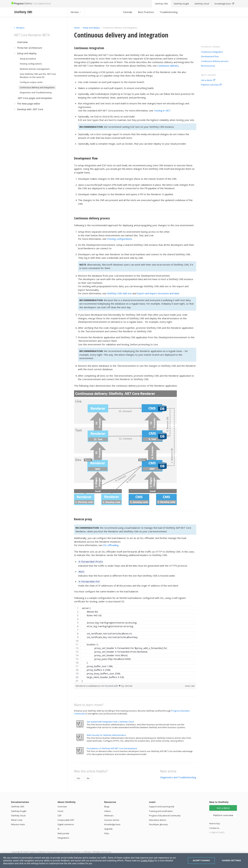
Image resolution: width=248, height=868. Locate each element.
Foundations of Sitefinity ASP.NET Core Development (112, 747)
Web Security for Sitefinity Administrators (106, 734)
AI (58, 827)
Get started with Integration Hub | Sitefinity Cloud (110, 720)
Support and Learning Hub (162, 805)
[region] (135, 643)
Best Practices (146, 12)
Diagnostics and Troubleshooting (178, 776)
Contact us (214, 827)
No (88, 777)
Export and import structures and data (158, 293)
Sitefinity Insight (19, 810)
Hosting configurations (119, 239)
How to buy (215, 822)
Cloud (60, 810)
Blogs (107, 805)
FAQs (107, 832)
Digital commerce (66, 823)
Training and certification (161, 810)
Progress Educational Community (165, 814)
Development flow (210, 57)
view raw (190, 684)
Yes (78, 777)
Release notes (18, 823)
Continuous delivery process (215, 61)
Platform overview (211, 85)
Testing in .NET (162, 110)
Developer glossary (158, 823)
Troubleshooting (169, 12)
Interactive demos (158, 819)
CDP (60, 814)
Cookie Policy (147, 861)
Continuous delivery (168, 66)
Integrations (63, 836)
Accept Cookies (201, 860)
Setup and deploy (91, 28)
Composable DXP (66, 819)
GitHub (129, 684)
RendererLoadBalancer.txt (90, 684)
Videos (108, 810)
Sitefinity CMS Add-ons (119, 293)
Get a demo (208, 80)
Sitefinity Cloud (18, 814)
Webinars (109, 814)
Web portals (63, 832)
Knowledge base (112, 823)
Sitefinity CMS (18, 805)
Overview (62, 805)
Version (76, 12)
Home (77, 28)
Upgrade (108, 827)
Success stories (112, 819)
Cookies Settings (231, 860)
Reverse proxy (208, 66)
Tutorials (127, 12)
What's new (17, 819)
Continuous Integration (212, 52)
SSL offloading (111, 545)
